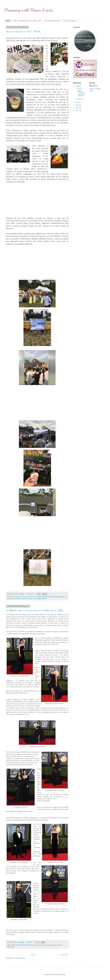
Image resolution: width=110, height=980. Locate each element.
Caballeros (18, 597)
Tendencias (25, 599)
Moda (56, 597)
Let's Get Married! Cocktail (52, 21)
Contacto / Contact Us (70, 21)
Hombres (38, 597)
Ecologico (24, 597)
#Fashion (45, 945)
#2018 (13, 945)
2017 (77, 102)
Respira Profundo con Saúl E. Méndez (23, 31)
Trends (35, 599)
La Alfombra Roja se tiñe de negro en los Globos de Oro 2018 (34, 610)
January (80, 99)
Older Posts (64, 955)
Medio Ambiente (46, 597)
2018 (13, 597)
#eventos (33, 945)
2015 (77, 108)
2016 (77, 105)
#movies (60, 945)
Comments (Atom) (20, 958)
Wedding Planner (42, 599)
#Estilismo (22, 945)
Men (52, 597)
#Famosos (39, 945)
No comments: (30, 594)
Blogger (63, 974)
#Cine (17, 945)
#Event (27, 945)
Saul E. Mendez (16, 599)
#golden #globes (53, 945)
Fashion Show (31, 597)
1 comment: (29, 942)
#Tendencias (10, 947)
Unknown (95, 86)
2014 (77, 110)
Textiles (30, 599)
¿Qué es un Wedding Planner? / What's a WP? (27, 21)
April (79, 88)
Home (8, 21)
